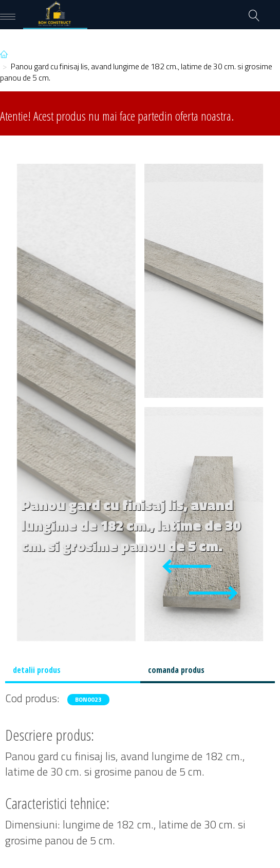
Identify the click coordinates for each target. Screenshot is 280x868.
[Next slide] (213, 593)
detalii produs (37, 670)
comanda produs (176, 670)
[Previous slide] (186, 566)
